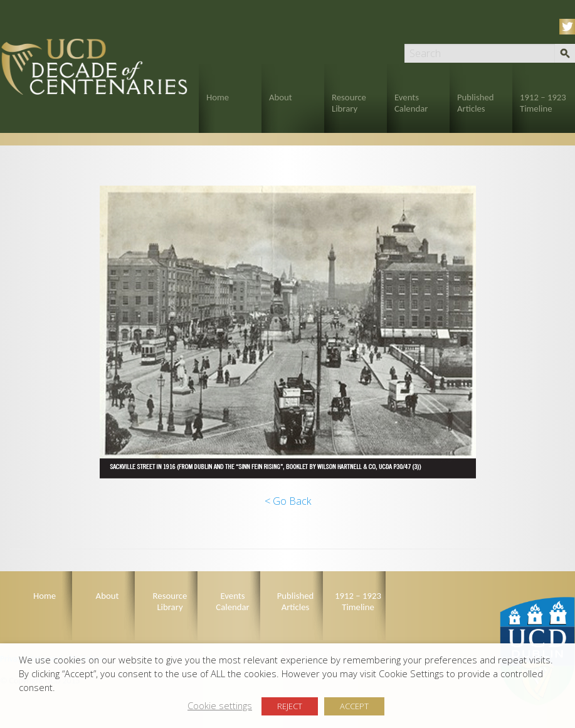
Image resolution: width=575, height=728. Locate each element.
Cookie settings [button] (220, 705)
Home (218, 97)
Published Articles (476, 103)
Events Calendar (411, 103)
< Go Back (288, 501)
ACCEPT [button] (354, 706)
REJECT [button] (290, 706)
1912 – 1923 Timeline (543, 103)
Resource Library (349, 103)
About (281, 97)
